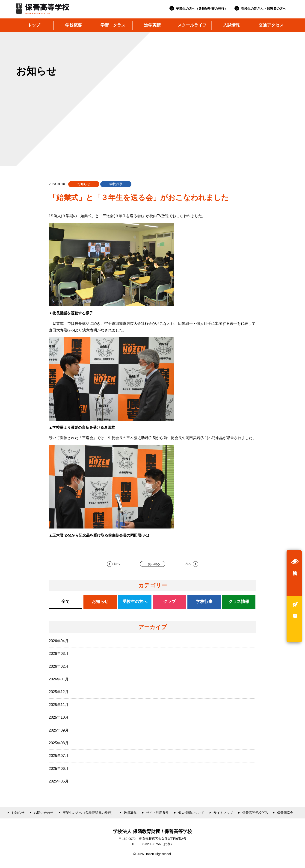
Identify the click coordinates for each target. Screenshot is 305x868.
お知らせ (18, 813)
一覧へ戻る (152, 564)
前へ (117, 564)
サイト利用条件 (157, 813)
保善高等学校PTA (255, 813)
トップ (34, 25)
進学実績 (152, 25)
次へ (188, 564)
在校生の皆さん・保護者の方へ (264, 9)
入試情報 (231, 25)
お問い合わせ (44, 813)
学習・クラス (113, 25)
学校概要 (74, 25)
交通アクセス (271, 25)
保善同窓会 (285, 813)
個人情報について (191, 813)
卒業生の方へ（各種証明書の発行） (202, 9)
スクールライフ (192, 25)
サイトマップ (223, 813)
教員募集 (130, 813)
